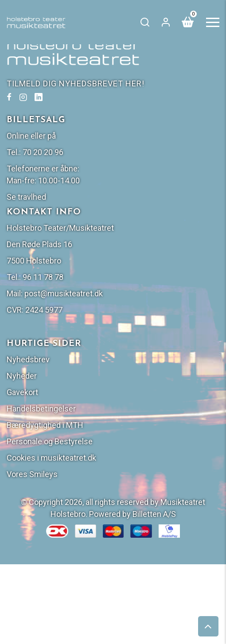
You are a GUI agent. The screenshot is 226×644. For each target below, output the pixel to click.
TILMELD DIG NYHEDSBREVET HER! (76, 83)
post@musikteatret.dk (64, 293)
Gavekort (22, 392)
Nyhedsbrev (28, 359)
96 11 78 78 (43, 277)
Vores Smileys (32, 474)
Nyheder (22, 376)
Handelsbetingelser (41, 409)
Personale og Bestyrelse (50, 441)
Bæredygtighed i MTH (45, 425)
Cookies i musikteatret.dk (51, 458)
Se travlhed (26, 197)
